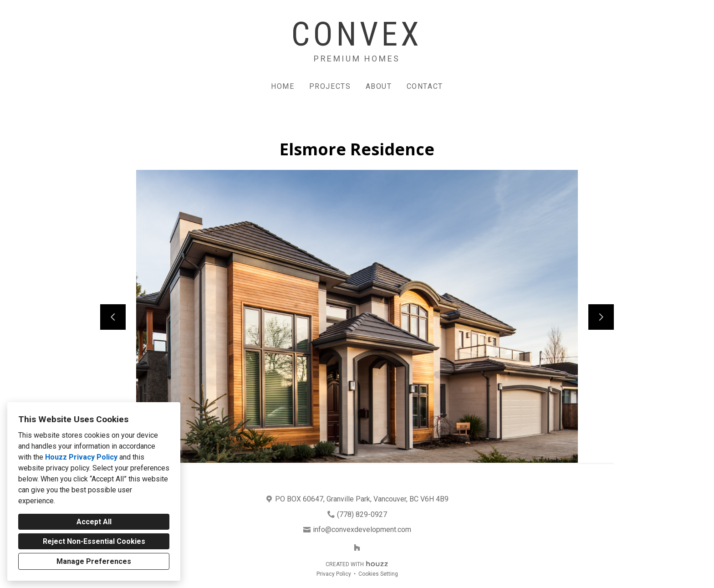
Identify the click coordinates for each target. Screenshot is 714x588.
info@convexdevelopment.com (362, 529)
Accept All (94, 522)
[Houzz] (357, 547)
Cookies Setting (378, 574)
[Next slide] (601, 317)
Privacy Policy (334, 574)
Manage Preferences (94, 561)
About (379, 86)
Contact (425, 86)
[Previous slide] (113, 317)
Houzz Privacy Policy (81, 457)
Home (283, 86)
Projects (330, 86)
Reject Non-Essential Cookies (94, 541)
